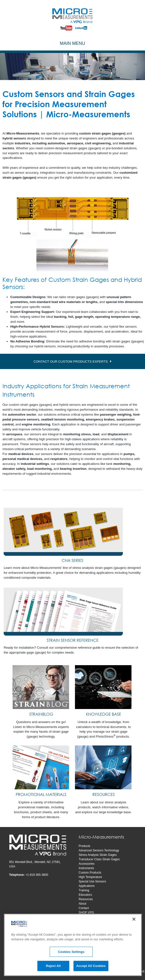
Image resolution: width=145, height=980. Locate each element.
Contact (84, 908)
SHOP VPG (86, 912)
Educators (85, 895)
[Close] (134, 919)
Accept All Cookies (91, 966)
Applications (87, 886)
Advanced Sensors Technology (99, 850)
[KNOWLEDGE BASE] (103, 687)
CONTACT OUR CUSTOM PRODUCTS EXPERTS (71, 362)
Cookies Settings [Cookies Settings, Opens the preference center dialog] (71, 952)
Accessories (87, 864)
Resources (86, 899)
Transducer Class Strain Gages (99, 859)
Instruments (86, 868)
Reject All (53, 966)
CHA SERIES (72, 560)
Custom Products (90, 873)
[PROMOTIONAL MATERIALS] (41, 767)
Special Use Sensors (92, 881)
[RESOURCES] (103, 767)
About (82, 904)
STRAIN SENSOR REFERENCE (73, 640)
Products (84, 846)
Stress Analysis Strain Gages (98, 855)
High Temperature (90, 877)
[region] (73, 945)
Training (84, 890)
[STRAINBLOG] (41, 687)
